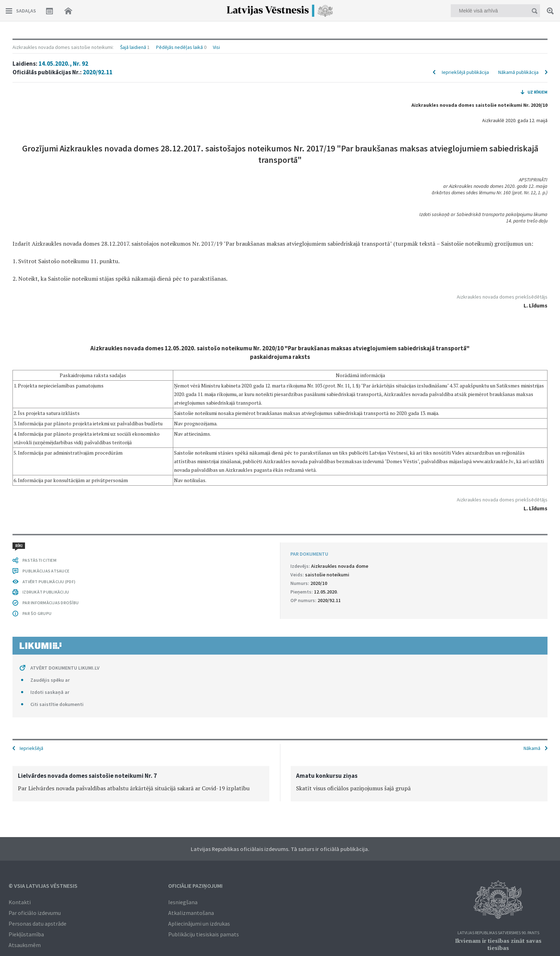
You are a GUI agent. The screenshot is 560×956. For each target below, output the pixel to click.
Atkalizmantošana (191, 913)
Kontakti (20, 902)
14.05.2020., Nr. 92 (63, 64)
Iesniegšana (183, 902)
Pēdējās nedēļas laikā (179, 47)
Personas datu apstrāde (37, 924)
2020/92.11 (98, 72)
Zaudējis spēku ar (50, 680)
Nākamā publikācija (518, 72)
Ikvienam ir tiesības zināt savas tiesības (498, 944)
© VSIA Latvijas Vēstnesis (43, 886)
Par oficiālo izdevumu (35, 913)
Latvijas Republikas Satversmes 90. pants (498, 933)
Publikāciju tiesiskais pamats (204, 934)
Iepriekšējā (31, 748)
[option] (141, 784)
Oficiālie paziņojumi (195, 886)
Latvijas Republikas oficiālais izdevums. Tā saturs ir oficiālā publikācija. (280, 849)
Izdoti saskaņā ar (50, 692)
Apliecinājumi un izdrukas (199, 924)
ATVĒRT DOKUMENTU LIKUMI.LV (65, 668)
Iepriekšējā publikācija (465, 72)
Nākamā (532, 748)
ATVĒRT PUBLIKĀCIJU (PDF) (49, 582)
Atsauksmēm (25, 945)
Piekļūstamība (26, 934)
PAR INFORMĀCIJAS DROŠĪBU (51, 603)
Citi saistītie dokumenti (57, 704)
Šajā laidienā (133, 47)
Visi (216, 47)
